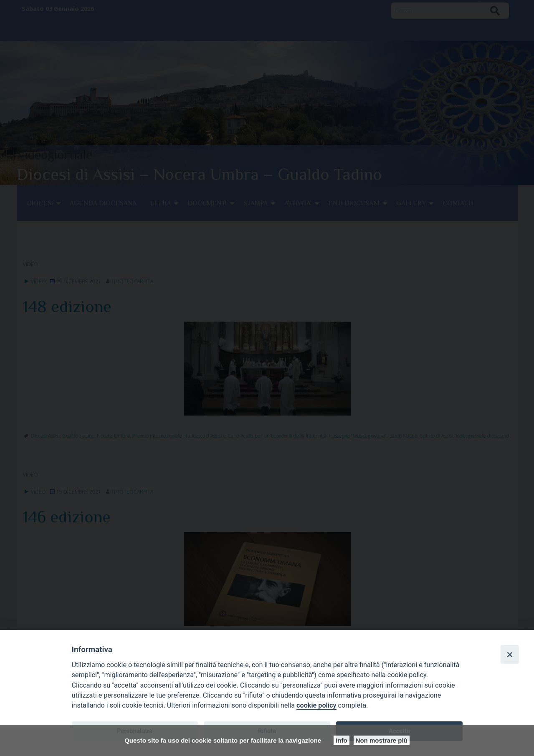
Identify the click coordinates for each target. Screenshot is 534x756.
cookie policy (316, 705)
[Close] (510, 654)
